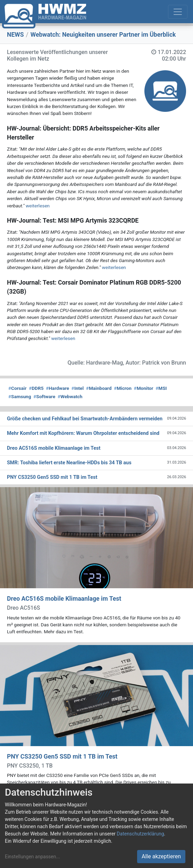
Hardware (57, 388)
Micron (123, 388)
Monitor (144, 388)
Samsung (20, 396)
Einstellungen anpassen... (32, 857)
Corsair (17, 388)
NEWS (15, 35)
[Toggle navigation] (178, 12)
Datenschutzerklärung (140, 834)
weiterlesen (38, 206)
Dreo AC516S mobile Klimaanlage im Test (64, 599)
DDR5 (36, 388)
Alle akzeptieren (161, 856)
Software (44, 396)
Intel (78, 388)
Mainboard (99, 388)
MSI (161, 388)
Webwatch (70, 396)
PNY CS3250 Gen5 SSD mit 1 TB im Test (62, 757)
